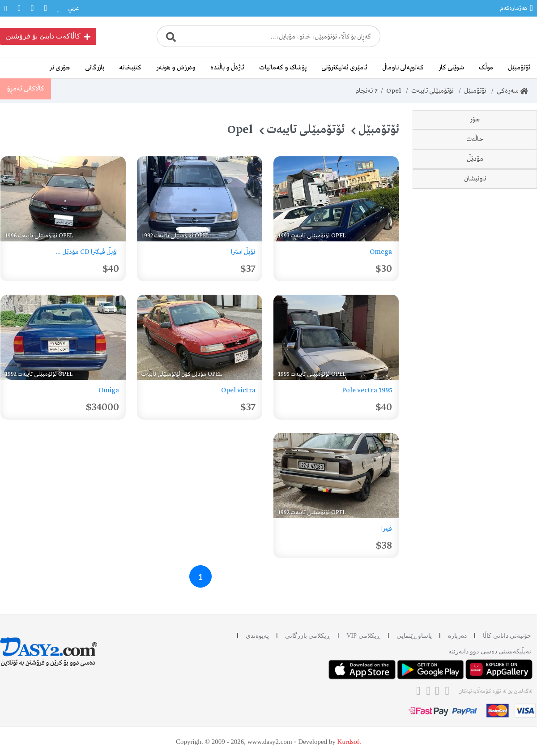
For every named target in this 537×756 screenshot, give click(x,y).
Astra (503, 188)
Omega (500, 148)
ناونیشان (475, 430)
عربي (74, 8)
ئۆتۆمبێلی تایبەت (432, 91)
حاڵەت (475, 216)
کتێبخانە (130, 68)
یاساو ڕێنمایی (414, 636)
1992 (504, 322)
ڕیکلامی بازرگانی (308, 636)
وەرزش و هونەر (176, 68)
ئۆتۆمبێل (519, 68)
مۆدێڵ (475, 293)
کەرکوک (502, 498)
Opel (393, 91)
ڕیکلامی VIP (363, 636)
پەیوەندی (257, 636)
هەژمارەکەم (516, 8)
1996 (504, 381)
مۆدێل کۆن (497, 401)
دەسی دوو (498, 245)
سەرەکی (512, 91)
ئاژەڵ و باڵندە (227, 68)
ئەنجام (366, 91)
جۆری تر (60, 68)
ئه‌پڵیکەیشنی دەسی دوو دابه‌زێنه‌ (490, 651)
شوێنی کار (451, 68)
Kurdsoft (349, 742)
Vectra (501, 168)
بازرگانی (95, 68)
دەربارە (457, 636)
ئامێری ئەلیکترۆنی (344, 68)
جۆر (475, 120)
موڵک (486, 68)
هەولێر (503, 478)
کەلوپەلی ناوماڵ (403, 68)
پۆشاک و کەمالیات (283, 68)
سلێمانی (501, 458)
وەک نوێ (500, 265)
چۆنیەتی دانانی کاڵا (507, 636)
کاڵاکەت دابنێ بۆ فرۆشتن (48, 36)
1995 (505, 361)
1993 (505, 342)
